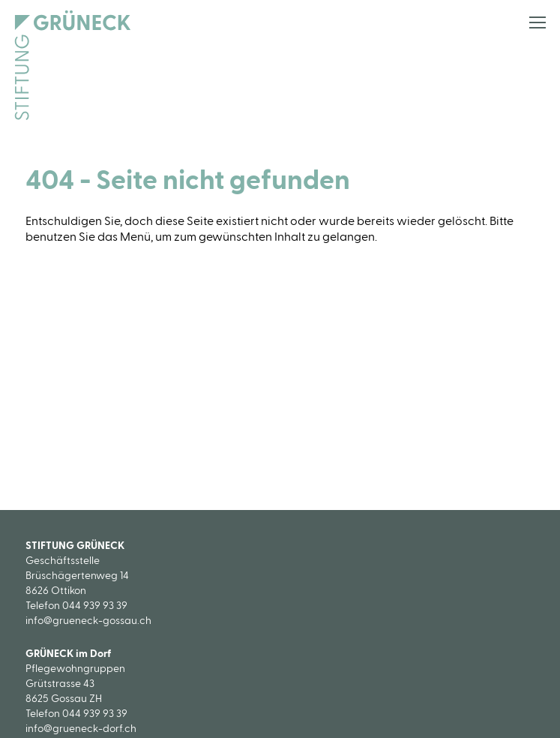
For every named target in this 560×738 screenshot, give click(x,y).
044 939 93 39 (95, 606)
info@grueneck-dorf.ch (81, 729)
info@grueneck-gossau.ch (88, 621)
